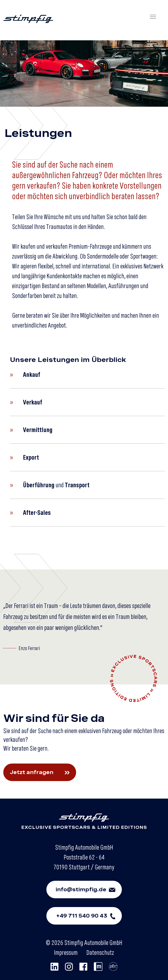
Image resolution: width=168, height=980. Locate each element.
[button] (87, 375)
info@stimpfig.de (89, 890)
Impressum (66, 952)
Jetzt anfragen (43, 772)
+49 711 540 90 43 (89, 916)
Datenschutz (100, 952)
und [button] (50, 485)
